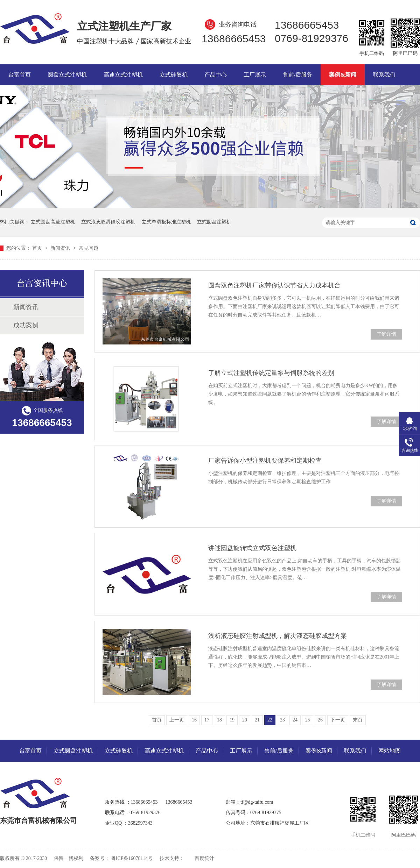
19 (232, 720)
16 (194, 720)
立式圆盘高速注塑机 (53, 222)
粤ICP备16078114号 (132, 858)
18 (219, 720)
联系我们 (384, 75)
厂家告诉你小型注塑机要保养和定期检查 (265, 461)
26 (320, 720)
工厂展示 (255, 75)
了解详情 (386, 334)
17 (207, 720)
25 (308, 720)
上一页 (177, 720)
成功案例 (26, 325)
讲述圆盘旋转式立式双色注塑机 (252, 548)
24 (295, 720)
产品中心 (216, 75)
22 (270, 720)
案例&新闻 (342, 75)
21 (257, 720)
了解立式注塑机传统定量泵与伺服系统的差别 (271, 373)
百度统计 (204, 858)
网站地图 (390, 751)
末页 (358, 720)
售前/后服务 (297, 75)
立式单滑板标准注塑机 (166, 222)
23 (282, 720)
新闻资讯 (61, 248)
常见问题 (89, 248)
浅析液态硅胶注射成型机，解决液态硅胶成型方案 (278, 636)
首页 (38, 248)
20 (245, 720)
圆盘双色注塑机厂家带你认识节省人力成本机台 (274, 285)
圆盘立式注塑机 (67, 75)
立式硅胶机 (174, 75)
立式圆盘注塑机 (214, 222)
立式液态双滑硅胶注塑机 (108, 222)
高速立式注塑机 (123, 75)
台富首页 (20, 75)
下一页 (338, 720)
